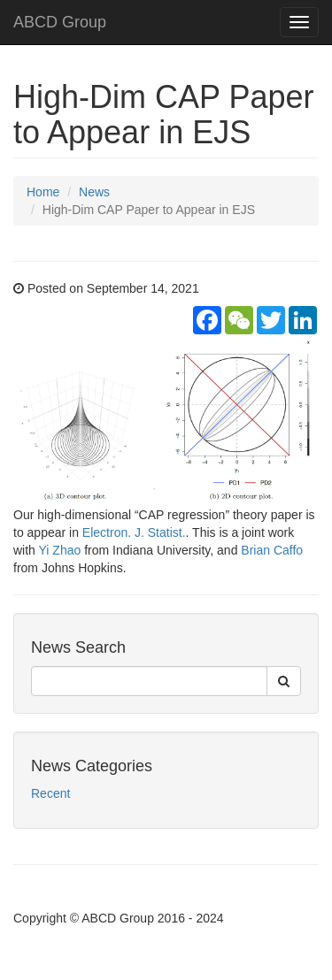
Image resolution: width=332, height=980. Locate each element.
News (94, 192)
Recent (50, 793)
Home (43, 192)
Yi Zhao (60, 550)
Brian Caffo (272, 550)
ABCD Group (60, 22)
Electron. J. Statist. (134, 532)
